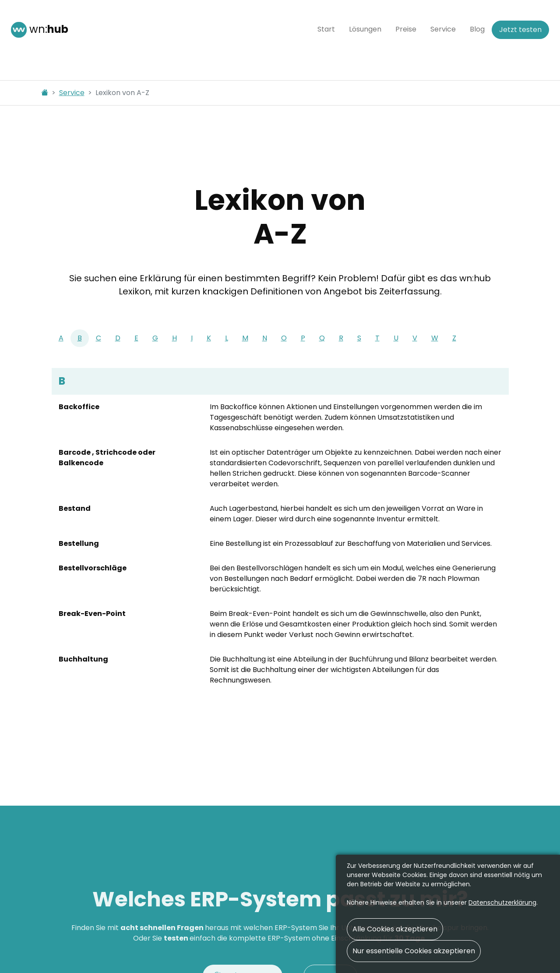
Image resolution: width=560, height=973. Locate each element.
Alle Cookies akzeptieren (395, 929)
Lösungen (365, 29)
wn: (40, 30)
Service (443, 29)
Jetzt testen (520, 30)
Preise (406, 29)
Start (326, 29)
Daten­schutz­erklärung (502, 902)
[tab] (61, 338)
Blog (477, 29)
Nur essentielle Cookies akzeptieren (414, 951)
